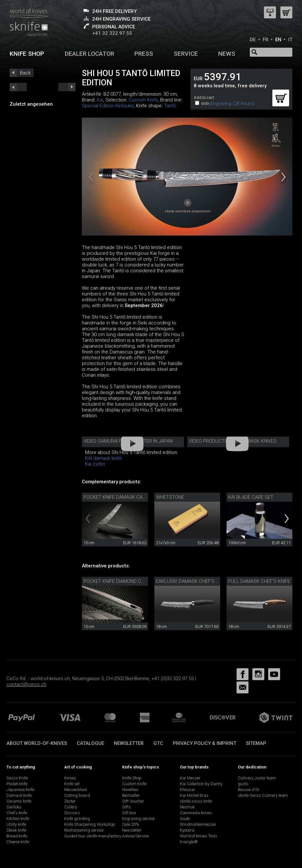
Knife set (72, 784)
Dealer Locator (89, 54)
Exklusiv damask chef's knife (192, 581)
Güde (185, 819)
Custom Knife (143, 100)
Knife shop (27, 54)
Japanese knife (20, 790)
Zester (70, 801)
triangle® (189, 842)
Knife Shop (132, 778)
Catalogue (90, 743)
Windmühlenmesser (198, 824)
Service (186, 54)
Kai (100, 100)
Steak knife (16, 830)
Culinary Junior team (257, 778)
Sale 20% (131, 824)
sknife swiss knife (196, 801)
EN (278, 40)
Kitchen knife (18, 819)
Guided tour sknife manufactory (93, 836)
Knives (70, 778)
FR (266, 40)
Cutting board (77, 795)
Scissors (72, 813)
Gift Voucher (133, 801)
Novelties (130, 790)
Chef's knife (17, 813)
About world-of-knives (37, 743)
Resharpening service (84, 830)
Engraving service (138, 819)
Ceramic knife (19, 801)
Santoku (14, 807)
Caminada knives (196, 813)
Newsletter (129, 743)
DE (253, 40)
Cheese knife (18, 842)
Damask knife (19, 795)
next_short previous (18, 87)
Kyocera (187, 830)
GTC (158, 743)
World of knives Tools (199, 836)
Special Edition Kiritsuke (108, 106)
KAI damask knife (103, 458)
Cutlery (71, 807)
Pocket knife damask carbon (119, 497)
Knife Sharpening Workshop (90, 824)
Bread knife (17, 836)
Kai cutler (95, 464)
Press (144, 54)
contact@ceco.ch (26, 684)
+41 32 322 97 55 (112, 33)
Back (25, 73)
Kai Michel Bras (194, 795)
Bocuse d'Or (249, 790)
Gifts (127, 807)
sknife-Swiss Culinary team (263, 795)
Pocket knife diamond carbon (120, 581)
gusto (243, 784)
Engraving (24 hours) (233, 103)
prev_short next (67, 87)
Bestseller (131, 795)
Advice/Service (135, 836)
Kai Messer (190, 778)
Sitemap (256, 743)
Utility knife (16, 824)
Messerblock (76, 790)
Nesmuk (187, 807)
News (227, 54)
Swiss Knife (17, 778)
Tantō (170, 106)
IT (290, 40)
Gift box (129, 813)
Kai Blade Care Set (251, 497)
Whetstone (170, 497)
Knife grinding (77, 819)
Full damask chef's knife (259, 581)
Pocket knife (17, 784)
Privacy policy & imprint (205, 743)
